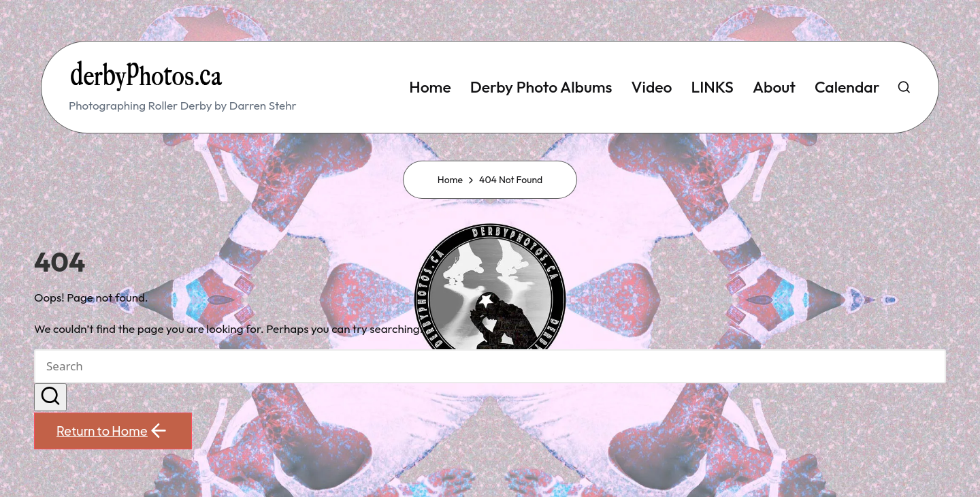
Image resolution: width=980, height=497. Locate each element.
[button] (50, 398)
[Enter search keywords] (490, 366)
